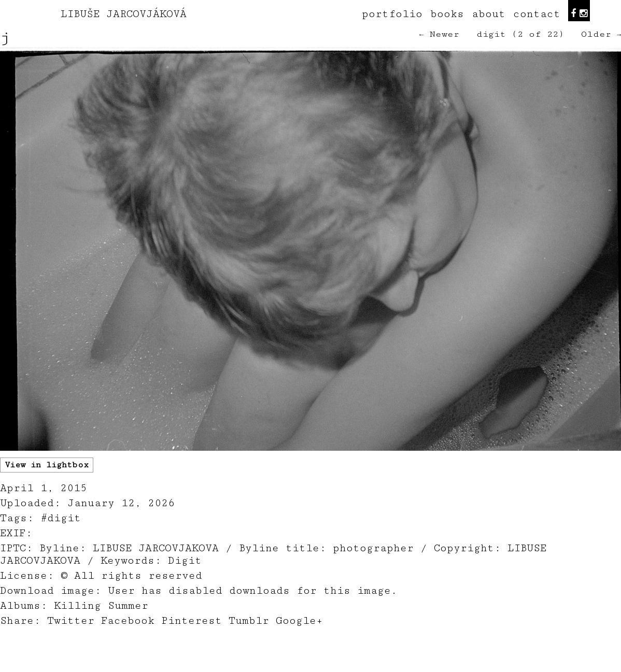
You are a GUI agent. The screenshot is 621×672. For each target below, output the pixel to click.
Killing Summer (101, 606)
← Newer (439, 34)
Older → (601, 34)
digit (491, 34)
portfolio (392, 14)
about (489, 14)
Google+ (299, 621)
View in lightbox (47, 465)
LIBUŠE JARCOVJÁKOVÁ (124, 14)
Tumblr (249, 621)
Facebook (128, 621)
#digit (61, 518)
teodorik (389, 666)
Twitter (71, 621)
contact (537, 14)
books (447, 14)
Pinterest (192, 621)
